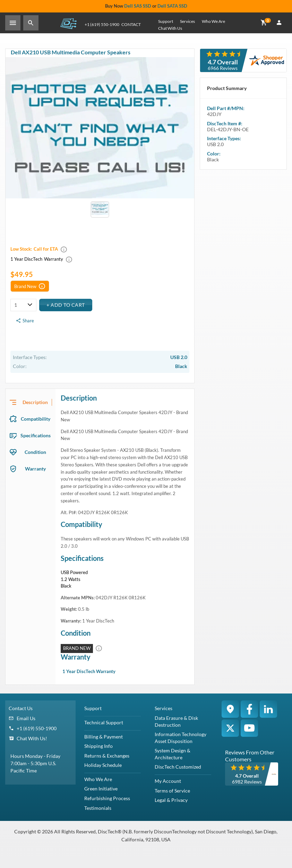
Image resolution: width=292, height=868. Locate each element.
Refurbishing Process (107, 798)
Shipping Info (98, 746)
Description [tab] (35, 402)
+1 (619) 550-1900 (37, 728)
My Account (168, 781)
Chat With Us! (32, 738)
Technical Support (104, 722)
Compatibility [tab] (36, 419)
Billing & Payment (104, 737)
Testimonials (98, 808)
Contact (131, 24)
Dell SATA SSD (172, 6)
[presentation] (31, 402)
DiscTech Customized (178, 767)
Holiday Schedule (103, 765)
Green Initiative (101, 789)
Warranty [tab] (35, 469)
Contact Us (21, 708)
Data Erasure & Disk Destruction (176, 721)
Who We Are (213, 21)
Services (187, 21)
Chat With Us (170, 28)
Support (166, 21)
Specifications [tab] (36, 435)
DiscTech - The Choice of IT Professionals (68, 23)
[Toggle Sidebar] (13, 23)
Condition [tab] (35, 452)
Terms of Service (172, 791)
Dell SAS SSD (138, 6)
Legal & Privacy (171, 800)
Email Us (26, 718)
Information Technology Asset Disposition (181, 738)
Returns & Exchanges (107, 756)
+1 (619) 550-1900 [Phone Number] (102, 24)
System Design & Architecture (173, 754)
